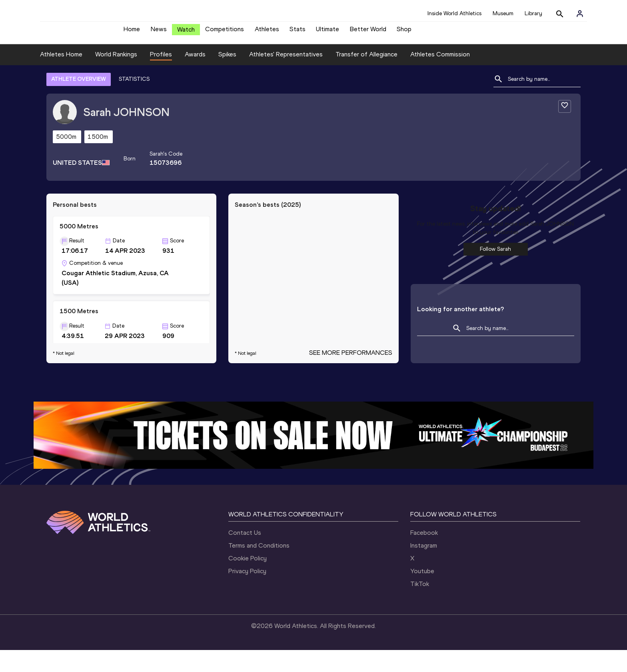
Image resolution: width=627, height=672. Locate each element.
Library (533, 13)
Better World (368, 32)
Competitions (225, 32)
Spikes (227, 77)
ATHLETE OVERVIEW (79, 101)
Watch (186, 33)
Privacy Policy (247, 593)
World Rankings (116, 77)
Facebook (424, 555)
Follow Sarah (495, 271)
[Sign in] (580, 14)
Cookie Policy (248, 580)
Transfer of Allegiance (366, 77)
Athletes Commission (440, 77)
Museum (503, 13)
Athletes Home (61, 77)
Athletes (267, 32)
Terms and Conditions (259, 567)
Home (132, 32)
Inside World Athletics (454, 13)
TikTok (420, 606)
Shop (404, 32)
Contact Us (245, 555)
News (159, 32)
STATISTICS (134, 101)
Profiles (161, 77)
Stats (298, 32)
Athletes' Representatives (286, 77)
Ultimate (327, 32)
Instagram (424, 567)
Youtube (422, 593)
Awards (195, 77)
